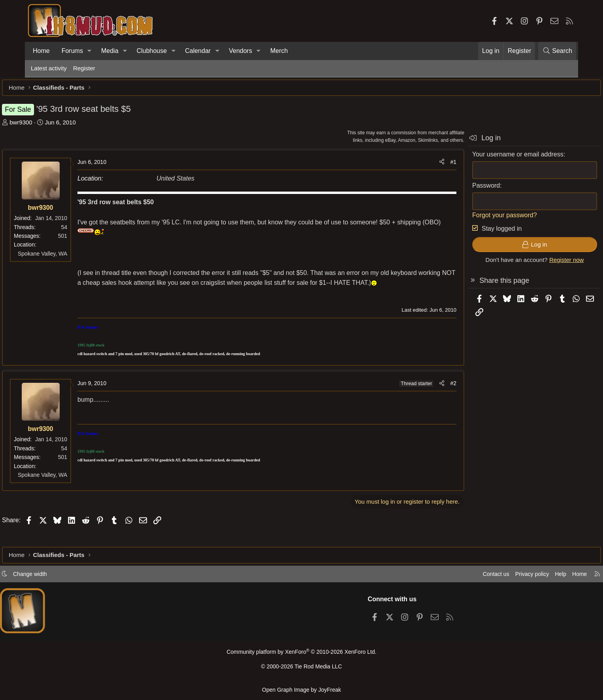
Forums (72, 51)
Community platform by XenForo (301, 655)
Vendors (240, 51)
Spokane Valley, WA (71, 258)
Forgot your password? (476, 219)
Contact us (463, 577)
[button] (90, 51)
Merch (279, 51)
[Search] (557, 51)
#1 (424, 166)
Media (110, 51)
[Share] (413, 166)
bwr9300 (50, 126)
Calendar (198, 51)
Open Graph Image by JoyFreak (301, 690)
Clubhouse (152, 51)
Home (41, 51)
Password (457, 189)
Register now (538, 264)
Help (532, 577)
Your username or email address (489, 158)
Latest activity (49, 68)
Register (84, 68)
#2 (424, 397)
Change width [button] (59, 577)
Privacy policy (501, 577)
